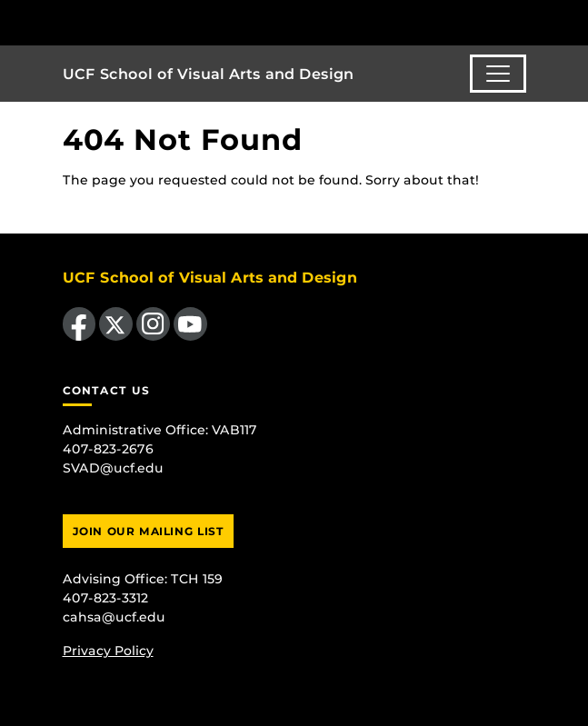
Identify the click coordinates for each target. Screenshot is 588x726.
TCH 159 (197, 579)
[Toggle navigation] (498, 74)
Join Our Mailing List (149, 531)
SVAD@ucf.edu (113, 468)
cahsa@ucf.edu (114, 617)
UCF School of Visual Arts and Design (208, 74)
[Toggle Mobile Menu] (570, 21)
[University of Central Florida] (138, 22)
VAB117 (234, 430)
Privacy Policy (108, 651)
